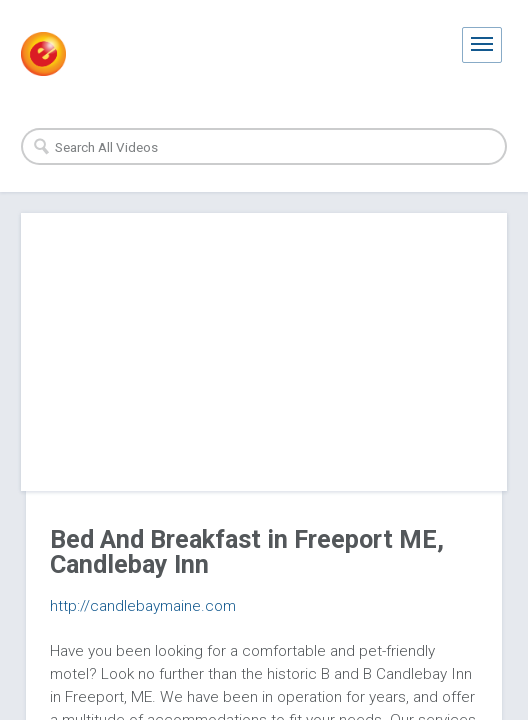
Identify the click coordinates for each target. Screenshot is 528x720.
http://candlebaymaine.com (143, 606)
